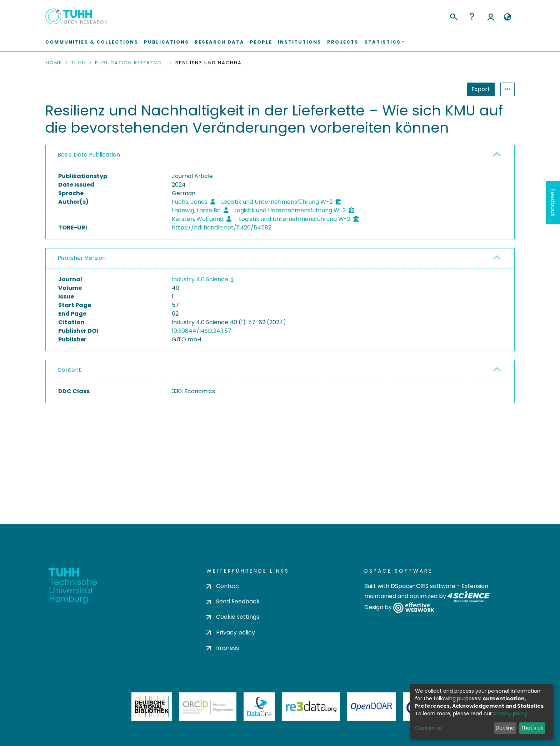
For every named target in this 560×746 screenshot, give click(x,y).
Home (54, 63)
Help (472, 16)
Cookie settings (233, 617)
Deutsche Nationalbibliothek (152, 707)
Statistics (479, 89)
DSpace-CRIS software (423, 586)
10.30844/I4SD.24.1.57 (202, 331)
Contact (223, 586)
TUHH (79, 63)
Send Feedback (233, 601)
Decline (505, 728)
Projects (343, 42)
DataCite (259, 707)
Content (69, 370)
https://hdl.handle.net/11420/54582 (222, 228)
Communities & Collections (92, 42)
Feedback (553, 202)
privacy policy (510, 713)
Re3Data (311, 707)
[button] (507, 17)
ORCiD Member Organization (208, 707)
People (261, 42)
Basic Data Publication (89, 155)
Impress (223, 648)
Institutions (300, 42)
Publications (166, 42)
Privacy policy (231, 633)
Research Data (219, 42)
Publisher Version (82, 258)
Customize (429, 728)
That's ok (532, 728)
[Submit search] (453, 16)
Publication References (131, 63)
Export (446, 89)
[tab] (280, 155)
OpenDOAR (371, 707)
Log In (491, 16)
